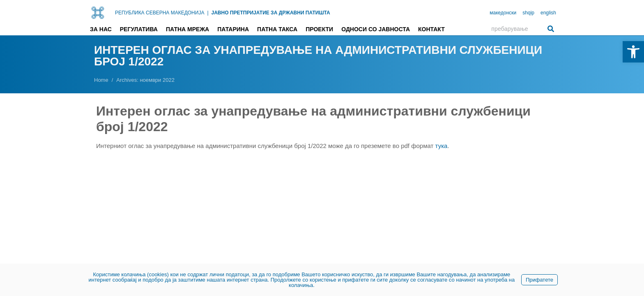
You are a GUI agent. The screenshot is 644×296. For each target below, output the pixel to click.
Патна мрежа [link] (187, 29)
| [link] (208, 13)
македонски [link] (503, 13)
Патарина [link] (233, 29)
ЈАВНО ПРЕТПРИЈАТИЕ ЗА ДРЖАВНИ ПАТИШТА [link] (271, 13)
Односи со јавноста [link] (376, 29)
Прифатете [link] (539, 280)
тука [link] (442, 146)
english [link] (548, 13)
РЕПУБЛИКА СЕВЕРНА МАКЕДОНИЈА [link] (160, 13)
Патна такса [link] (277, 29)
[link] (633, 52)
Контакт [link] (431, 29)
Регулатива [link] (139, 29)
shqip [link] (528, 13)
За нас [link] (101, 29)
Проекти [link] (319, 29)
